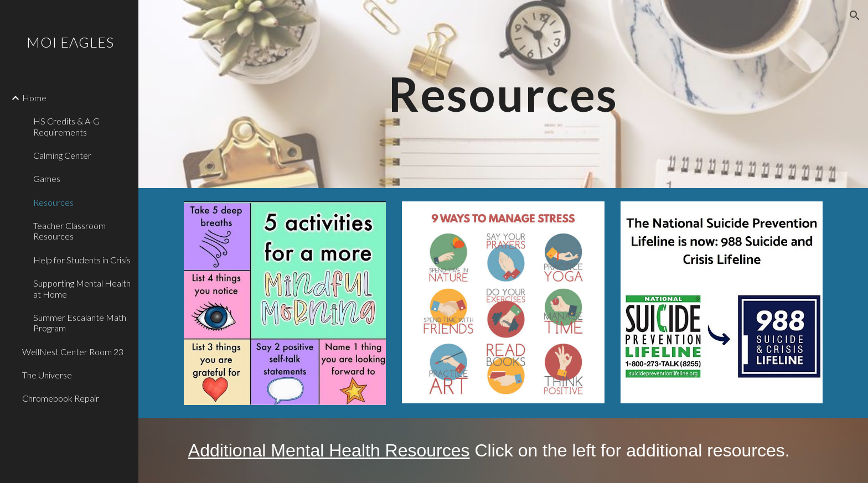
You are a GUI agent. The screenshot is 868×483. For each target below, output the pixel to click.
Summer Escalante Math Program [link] (80, 323)
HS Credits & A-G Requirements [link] (66, 126)
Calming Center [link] (62, 155)
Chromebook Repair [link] (61, 398)
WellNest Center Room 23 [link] (73, 352)
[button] (855, 15)
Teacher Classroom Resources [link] (69, 231)
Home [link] (34, 98)
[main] (503, 94)
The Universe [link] (47, 375)
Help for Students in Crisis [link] (82, 260)
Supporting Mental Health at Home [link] (82, 288)
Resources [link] (53, 202)
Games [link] (47, 178)
